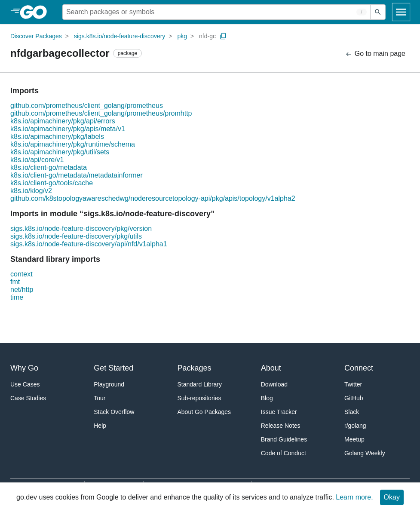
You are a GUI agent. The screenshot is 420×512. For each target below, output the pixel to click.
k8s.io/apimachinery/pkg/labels (57, 136)
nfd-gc (207, 36)
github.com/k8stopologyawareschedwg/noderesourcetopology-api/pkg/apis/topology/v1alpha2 (153, 198)
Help (100, 426)
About (271, 368)
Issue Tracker (279, 412)
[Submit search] (378, 12)
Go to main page (375, 54)
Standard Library (200, 384)
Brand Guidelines (284, 439)
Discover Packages (36, 36)
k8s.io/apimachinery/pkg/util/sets (60, 152)
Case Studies (28, 398)
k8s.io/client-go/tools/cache (52, 183)
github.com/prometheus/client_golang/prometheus (87, 106)
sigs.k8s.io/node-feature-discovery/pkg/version (81, 228)
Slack (352, 412)
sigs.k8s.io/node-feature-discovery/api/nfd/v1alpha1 (89, 244)
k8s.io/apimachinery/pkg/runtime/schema (73, 144)
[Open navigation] (401, 12)
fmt (15, 282)
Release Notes (281, 426)
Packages (195, 368)
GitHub (354, 398)
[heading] (36, 12)
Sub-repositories (199, 398)
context (21, 274)
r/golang (355, 426)
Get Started (113, 368)
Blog (267, 398)
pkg (182, 36)
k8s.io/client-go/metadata (49, 167)
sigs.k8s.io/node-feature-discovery (120, 36)
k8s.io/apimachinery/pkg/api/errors (63, 121)
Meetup (354, 439)
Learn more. (354, 497)
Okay (392, 497)
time (17, 297)
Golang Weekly (365, 453)
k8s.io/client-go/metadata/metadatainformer (77, 175)
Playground (109, 384)
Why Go (24, 368)
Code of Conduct (284, 453)
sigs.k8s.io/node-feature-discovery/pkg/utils (76, 236)
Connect (359, 368)
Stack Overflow (114, 412)
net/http (22, 290)
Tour (100, 398)
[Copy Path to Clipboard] (223, 36)
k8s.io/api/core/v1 (37, 160)
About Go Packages (204, 412)
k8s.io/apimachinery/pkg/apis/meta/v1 (68, 129)
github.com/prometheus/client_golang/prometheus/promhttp (101, 113)
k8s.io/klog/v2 (31, 191)
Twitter (353, 384)
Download (274, 384)
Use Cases (25, 384)
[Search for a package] (216, 12)
